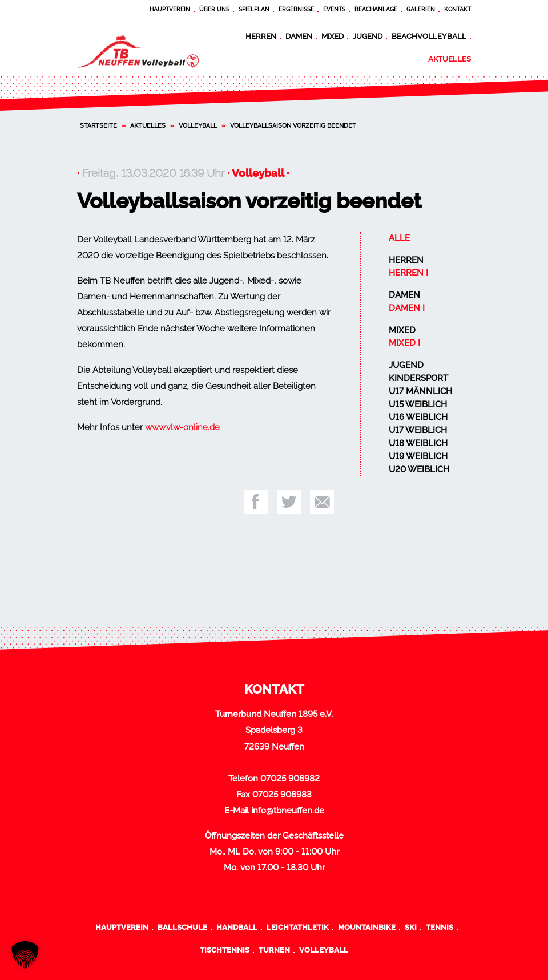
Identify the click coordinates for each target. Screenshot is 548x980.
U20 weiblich (419, 469)
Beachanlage (376, 9)
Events (334, 9)
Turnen (274, 950)
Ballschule (182, 927)
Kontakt (458, 9)
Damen (299, 36)
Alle (399, 238)
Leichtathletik (298, 927)
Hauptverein (170, 9)
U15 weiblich (418, 404)
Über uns (214, 9)
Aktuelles (450, 59)
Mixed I (404, 343)
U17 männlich (420, 391)
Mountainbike (367, 927)
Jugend (368, 36)
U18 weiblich (418, 443)
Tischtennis (225, 950)
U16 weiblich (418, 417)
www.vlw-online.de (182, 427)
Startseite (98, 125)
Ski (411, 927)
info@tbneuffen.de (288, 811)
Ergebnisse (296, 9)
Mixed (333, 36)
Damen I (407, 308)
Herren (261, 36)
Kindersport (418, 378)
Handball (237, 927)
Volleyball (198, 125)
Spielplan (254, 9)
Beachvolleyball (429, 36)
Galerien (421, 9)
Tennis (440, 927)
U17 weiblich (418, 430)
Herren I (408, 273)
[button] (25, 955)
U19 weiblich (418, 456)
